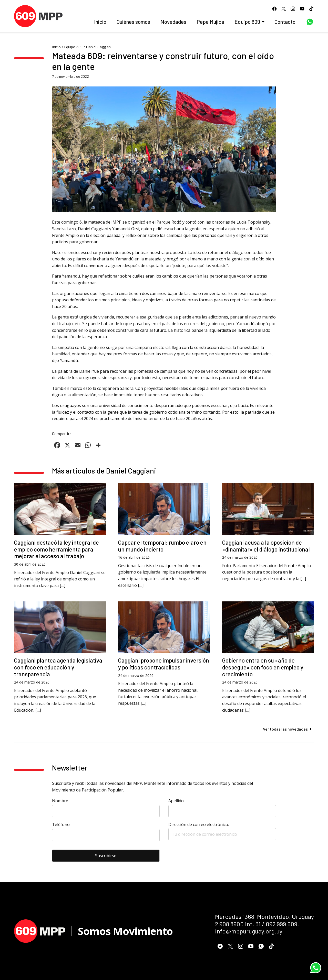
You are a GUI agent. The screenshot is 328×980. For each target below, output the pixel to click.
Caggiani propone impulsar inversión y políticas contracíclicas (164, 664)
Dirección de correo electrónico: (222, 831)
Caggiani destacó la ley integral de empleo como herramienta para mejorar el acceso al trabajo (57, 549)
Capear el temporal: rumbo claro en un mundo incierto (162, 546)
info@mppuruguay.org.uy (249, 931)
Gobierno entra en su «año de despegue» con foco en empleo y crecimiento (263, 667)
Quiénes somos (133, 22)
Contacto (285, 22)
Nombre (60, 801)
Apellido (176, 801)
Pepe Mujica (210, 22)
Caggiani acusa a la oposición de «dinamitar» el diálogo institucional (266, 546)
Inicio (100, 22)
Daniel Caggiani (99, 47)
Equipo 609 (247, 22)
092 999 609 (281, 924)
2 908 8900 (229, 924)
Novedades (173, 22)
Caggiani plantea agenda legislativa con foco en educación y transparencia (58, 667)
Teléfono (61, 824)
